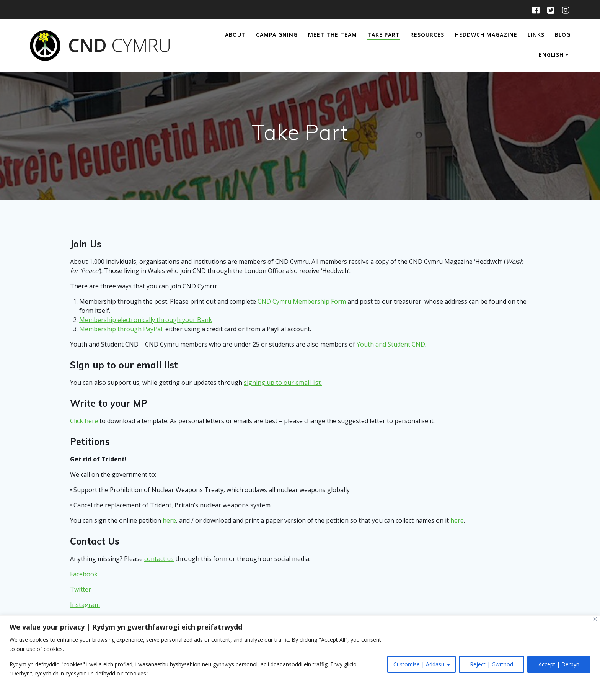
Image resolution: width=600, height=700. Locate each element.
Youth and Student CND (391, 344)
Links (536, 35)
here (169, 520)
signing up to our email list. (283, 383)
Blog (563, 35)
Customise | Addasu (419, 664)
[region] (300, 658)
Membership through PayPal (121, 329)
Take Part (384, 35)
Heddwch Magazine (486, 35)
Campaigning (277, 35)
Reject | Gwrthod (492, 664)
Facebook (84, 574)
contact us (159, 559)
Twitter (81, 589)
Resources (427, 35)
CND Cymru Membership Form (302, 301)
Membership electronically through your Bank (146, 320)
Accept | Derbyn (559, 664)
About (235, 35)
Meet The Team (333, 35)
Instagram (85, 605)
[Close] (595, 619)
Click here (84, 421)
